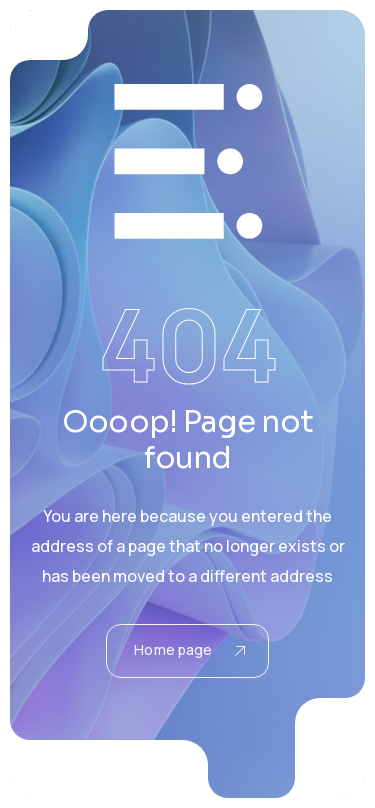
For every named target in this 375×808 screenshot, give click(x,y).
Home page (189, 649)
